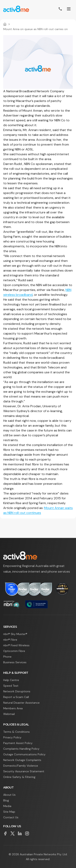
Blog (6, 800)
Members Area (13, 708)
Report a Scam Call (16, 697)
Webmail (9, 714)
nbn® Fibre (10, 640)
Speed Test (11, 686)
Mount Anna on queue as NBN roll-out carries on (35, 29)
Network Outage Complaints (22, 760)
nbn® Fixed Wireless (16, 645)
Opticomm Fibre (14, 651)
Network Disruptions (17, 691)
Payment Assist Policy (18, 743)
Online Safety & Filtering (19, 777)
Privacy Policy (12, 737)
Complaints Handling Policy (21, 749)
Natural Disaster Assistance (21, 703)
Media (7, 806)
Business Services (15, 662)
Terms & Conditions (16, 732)
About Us (9, 795)
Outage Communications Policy (24, 754)
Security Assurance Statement (24, 771)
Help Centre (11, 680)
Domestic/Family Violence (21, 766)
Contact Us (11, 817)
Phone (7, 657)
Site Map (9, 812)
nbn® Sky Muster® (15, 634)
